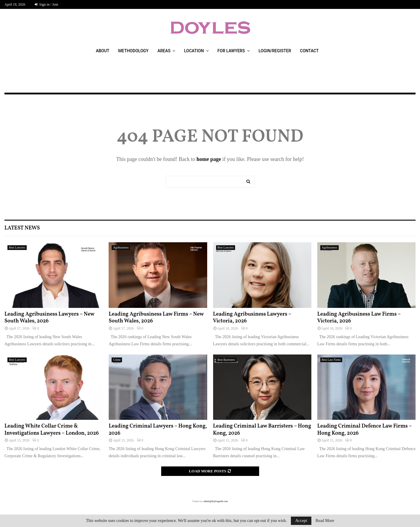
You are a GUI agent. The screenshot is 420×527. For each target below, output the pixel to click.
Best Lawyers (17, 247)
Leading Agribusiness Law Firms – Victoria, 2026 (359, 318)
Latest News (22, 228)
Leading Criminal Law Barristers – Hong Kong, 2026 (262, 430)
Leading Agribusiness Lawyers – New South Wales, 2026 (49, 318)
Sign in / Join (46, 4)
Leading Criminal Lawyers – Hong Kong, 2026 (158, 430)
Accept (301, 521)
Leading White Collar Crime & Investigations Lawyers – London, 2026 (52, 430)
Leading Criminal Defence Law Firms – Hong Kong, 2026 (364, 430)
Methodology (133, 51)
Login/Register (275, 51)
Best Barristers (226, 360)
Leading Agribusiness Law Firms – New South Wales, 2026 (156, 318)
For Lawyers (231, 51)
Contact (309, 51)
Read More (325, 521)
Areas (164, 51)
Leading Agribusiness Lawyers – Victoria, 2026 (252, 318)
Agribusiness (121, 247)
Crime (117, 360)
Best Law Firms (331, 360)
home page (209, 159)
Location (194, 51)
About (103, 51)
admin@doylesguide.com (216, 501)
